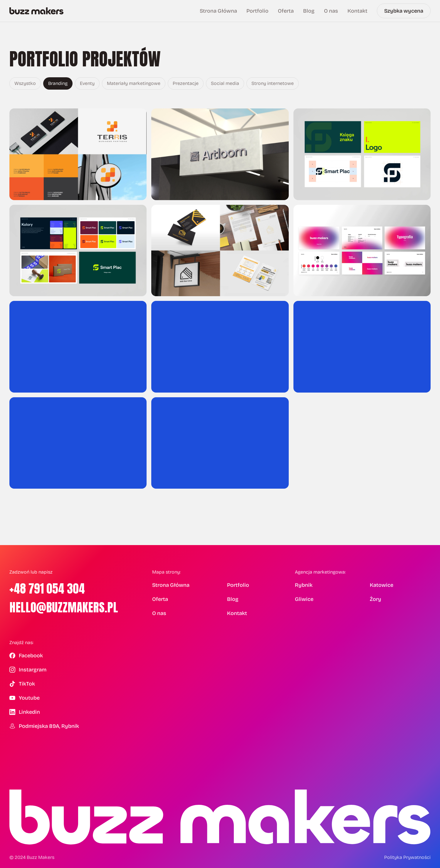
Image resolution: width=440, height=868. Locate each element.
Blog (309, 11)
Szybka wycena (404, 11)
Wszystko (25, 83)
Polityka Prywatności (407, 857)
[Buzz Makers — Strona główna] (36, 11)
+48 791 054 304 (47, 589)
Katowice (382, 585)
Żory (376, 599)
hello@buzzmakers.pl (64, 607)
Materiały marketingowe (134, 83)
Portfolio (257, 11)
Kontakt (357, 11)
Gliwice (304, 599)
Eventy (87, 83)
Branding (58, 83)
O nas (331, 11)
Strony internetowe (273, 83)
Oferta (286, 11)
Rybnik (304, 585)
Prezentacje (186, 83)
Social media (225, 83)
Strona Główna (218, 11)
